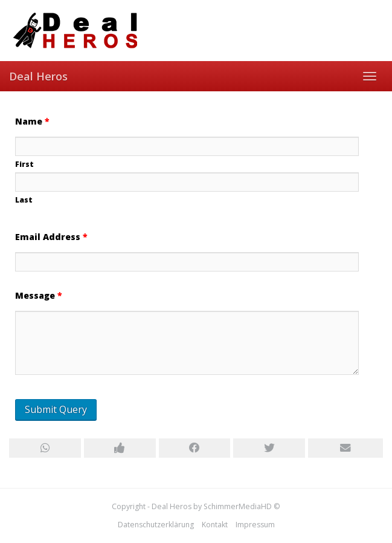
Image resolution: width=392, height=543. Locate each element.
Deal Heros (38, 76)
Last (24, 200)
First (24, 164)
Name (32, 121)
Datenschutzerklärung (156, 525)
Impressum (255, 525)
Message (39, 295)
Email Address (51, 237)
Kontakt (215, 525)
